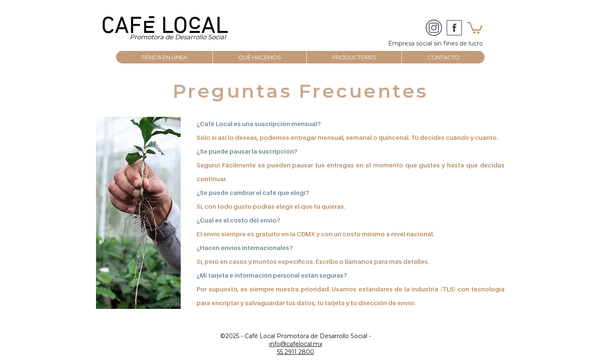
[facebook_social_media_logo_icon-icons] (454, 28)
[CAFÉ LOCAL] (434, 28)
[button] (475, 27)
